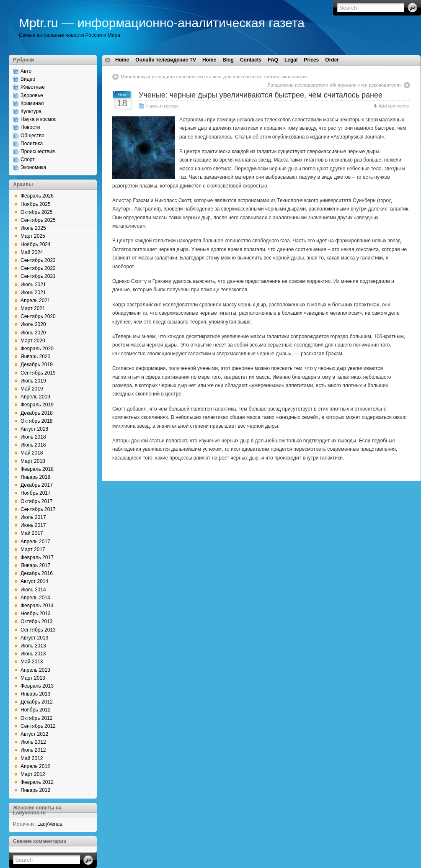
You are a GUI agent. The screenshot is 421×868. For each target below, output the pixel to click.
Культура (31, 111)
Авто (26, 71)
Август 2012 (34, 734)
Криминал (32, 103)
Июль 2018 (33, 437)
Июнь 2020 (33, 333)
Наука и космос (39, 119)
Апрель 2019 (35, 397)
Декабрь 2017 (37, 485)
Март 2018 (33, 461)
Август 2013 (34, 638)
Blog (228, 60)
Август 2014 (34, 581)
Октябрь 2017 (37, 501)
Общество (32, 136)
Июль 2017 (33, 517)
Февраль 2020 (37, 349)
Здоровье (32, 95)
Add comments (394, 106)
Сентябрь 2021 (38, 276)
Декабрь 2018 (37, 413)
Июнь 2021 (33, 293)
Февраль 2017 (37, 557)
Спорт (28, 159)
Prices (311, 60)
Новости (30, 127)
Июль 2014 (33, 590)
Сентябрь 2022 (38, 268)
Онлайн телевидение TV (166, 60)
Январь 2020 (35, 357)
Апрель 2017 (35, 542)
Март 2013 (33, 678)
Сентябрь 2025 (38, 220)
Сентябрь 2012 (38, 726)
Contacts (251, 60)
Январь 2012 (35, 790)
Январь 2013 (35, 694)
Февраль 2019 (37, 405)
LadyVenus (50, 824)
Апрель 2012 (35, 766)
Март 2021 (33, 308)
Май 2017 (32, 533)
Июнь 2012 (33, 750)
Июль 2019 (33, 381)
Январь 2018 (35, 477)
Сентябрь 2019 (38, 373)
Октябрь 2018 (37, 421)
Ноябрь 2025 (36, 204)
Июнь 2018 (33, 445)
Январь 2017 (35, 565)
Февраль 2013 (37, 686)
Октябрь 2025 (37, 212)
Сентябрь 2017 (38, 509)
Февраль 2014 (37, 606)
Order (332, 60)
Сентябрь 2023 (38, 260)
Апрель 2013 (35, 670)
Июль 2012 (33, 742)
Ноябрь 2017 (36, 493)
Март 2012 (33, 774)
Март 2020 (33, 341)
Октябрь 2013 (37, 621)
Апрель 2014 (35, 598)
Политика (32, 144)
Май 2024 (32, 252)
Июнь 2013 (33, 654)
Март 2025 (33, 236)
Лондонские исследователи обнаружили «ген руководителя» (334, 85)
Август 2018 (34, 429)
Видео (28, 79)
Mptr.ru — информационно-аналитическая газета (162, 23)
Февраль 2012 (37, 782)
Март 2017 (33, 550)
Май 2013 (32, 662)
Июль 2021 (33, 285)
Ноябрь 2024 (36, 244)
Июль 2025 (33, 228)
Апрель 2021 (35, 300)
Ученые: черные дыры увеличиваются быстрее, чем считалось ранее (261, 95)
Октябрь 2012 (37, 718)
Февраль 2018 (37, 469)
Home (122, 60)
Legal (291, 60)
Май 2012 (32, 758)
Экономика (33, 167)
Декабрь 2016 (37, 573)
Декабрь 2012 (37, 702)
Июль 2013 (33, 646)
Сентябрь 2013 (38, 630)
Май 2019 (32, 389)
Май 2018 (32, 453)
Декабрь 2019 (37, 365)
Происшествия (38, 152)
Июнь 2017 (33, 525)
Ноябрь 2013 (36, 614)
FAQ (273, 60)
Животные (33, 87)
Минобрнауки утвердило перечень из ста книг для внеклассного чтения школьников (214, 77)
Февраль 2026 (37, 196)
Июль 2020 (33, 324)
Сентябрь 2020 (38, 316)
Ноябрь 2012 (36, 710)
